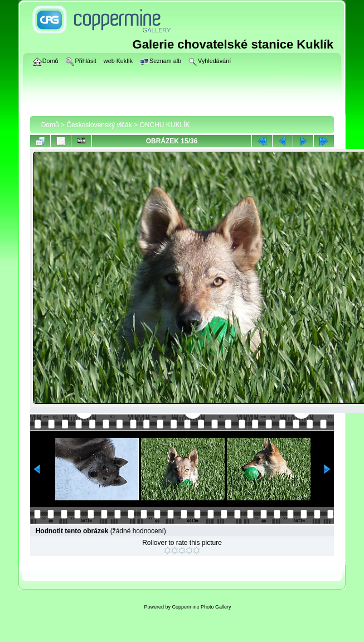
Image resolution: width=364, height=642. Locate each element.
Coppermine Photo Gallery (201, 607)
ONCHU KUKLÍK (164, 125)
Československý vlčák (99, 125)
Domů (50, 125)
